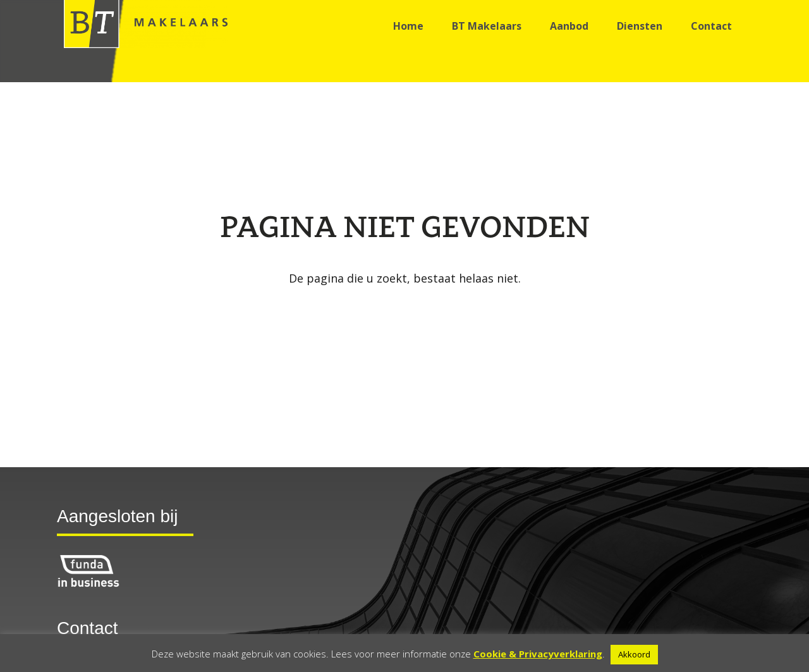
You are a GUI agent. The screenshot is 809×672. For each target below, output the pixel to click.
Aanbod (569, 26)
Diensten (640, 26)
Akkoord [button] (634, 654)
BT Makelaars (487, 26)
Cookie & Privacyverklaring (538, 654)
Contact (711, 26)
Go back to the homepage (404, 310)
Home (408, 26)
